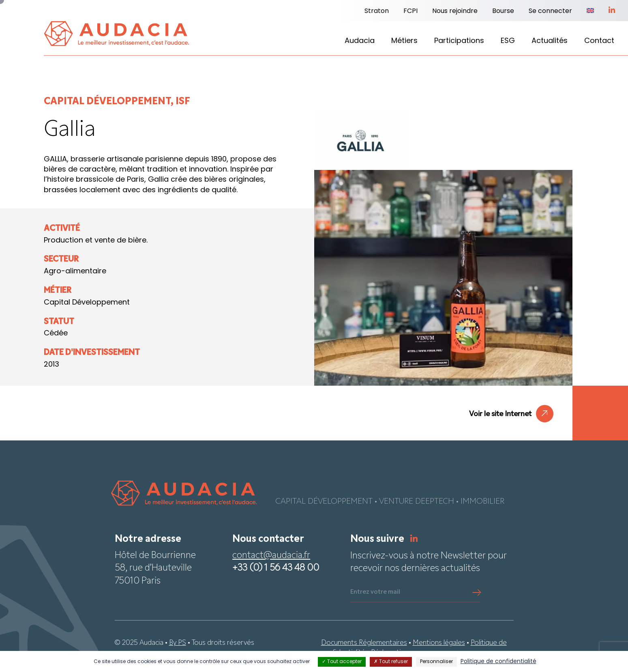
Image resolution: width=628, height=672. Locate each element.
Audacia (360, 41)
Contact (599, 41)
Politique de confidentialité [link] (498, 662)
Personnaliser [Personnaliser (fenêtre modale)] (436, 662)
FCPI (410, 11)
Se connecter (550, 11)
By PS (178, 643)
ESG (508, 41)
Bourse (503, 11)
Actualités (550, 41)
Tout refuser (391, 662)
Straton (377, 11)
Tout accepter (342, 662)
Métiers (404, 41)
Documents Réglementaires (364, 643)
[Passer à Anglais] (590, 11)
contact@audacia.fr (271, 556)
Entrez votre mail (375, 592)
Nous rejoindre (455, 11)
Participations (459, 41)
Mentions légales (439, 643)
